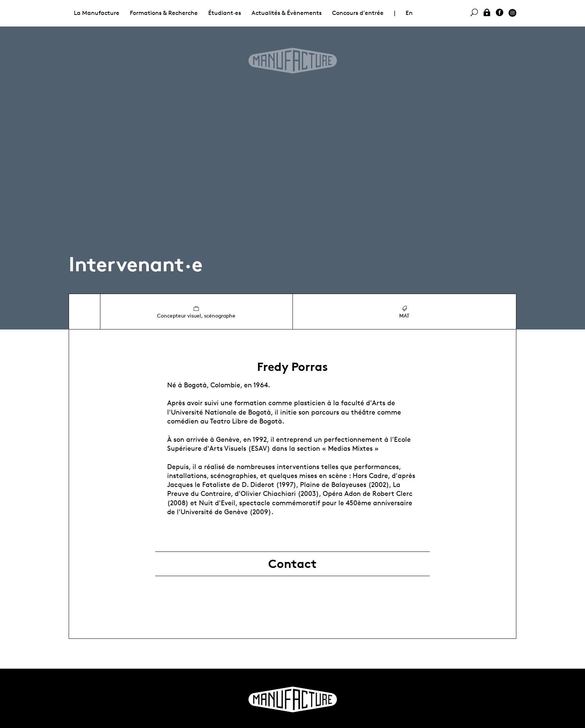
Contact (292, 564)
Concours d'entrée (358, 13)
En (409, 13)
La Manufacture (97, 13)
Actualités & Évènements (287, 13)
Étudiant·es (225, 13)
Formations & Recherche (164, 13)
